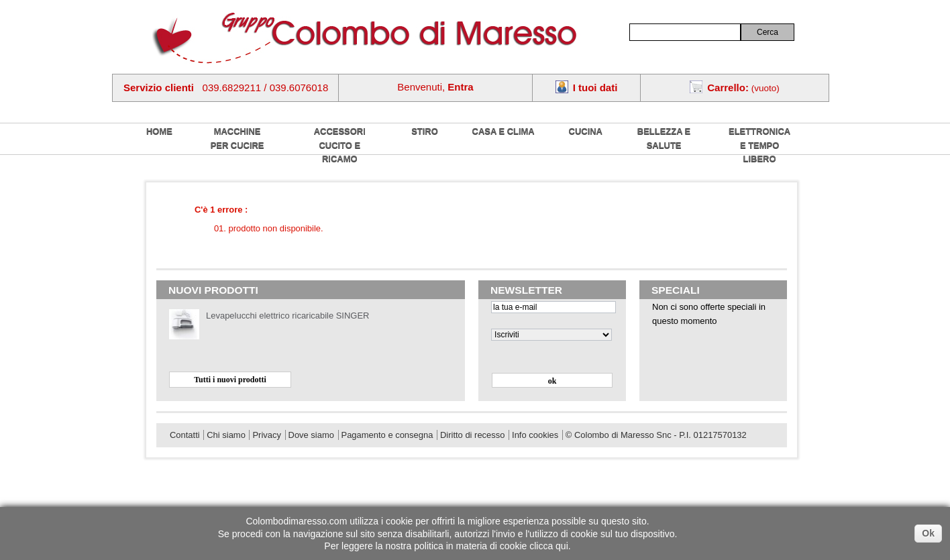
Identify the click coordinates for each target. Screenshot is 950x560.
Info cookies (535, 435)
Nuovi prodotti (213, 290)
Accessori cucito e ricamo (340, 145)
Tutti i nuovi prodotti (230, 380)
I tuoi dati (595, 88)
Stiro (425, 131)
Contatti (185, 435)
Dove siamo (311, 435)
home (159, 131)
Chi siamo (226, 435)
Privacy (266, 435)
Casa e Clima (504, 131)
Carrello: (728, 88)
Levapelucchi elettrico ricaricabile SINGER (287, 316)
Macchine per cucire (237, 138)
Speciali (676, 290)
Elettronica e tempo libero (759, 145)
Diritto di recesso (472, 435)
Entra (460, 87)
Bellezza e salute (664, 138)
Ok (928, 533)
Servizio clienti (159, 88)
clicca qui (549, 546)
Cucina (586, 131)
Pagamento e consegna (387, 435)
